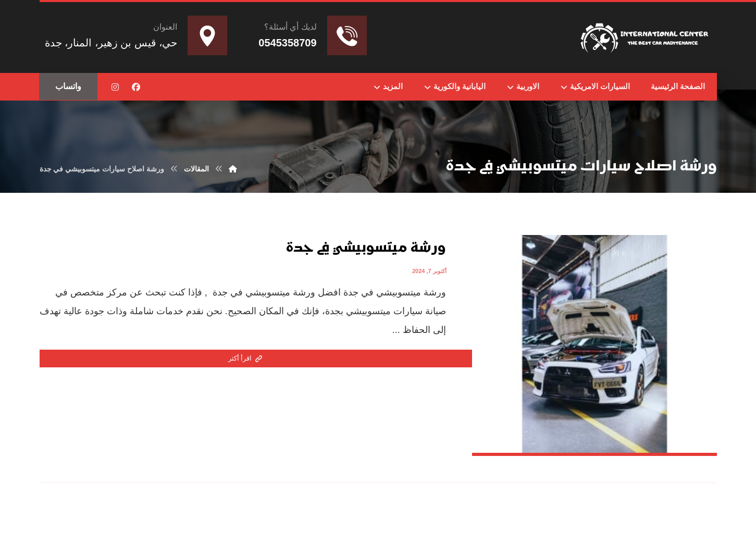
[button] (136, 87)
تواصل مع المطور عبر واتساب (406, 523)
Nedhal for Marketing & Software (496, 523)
